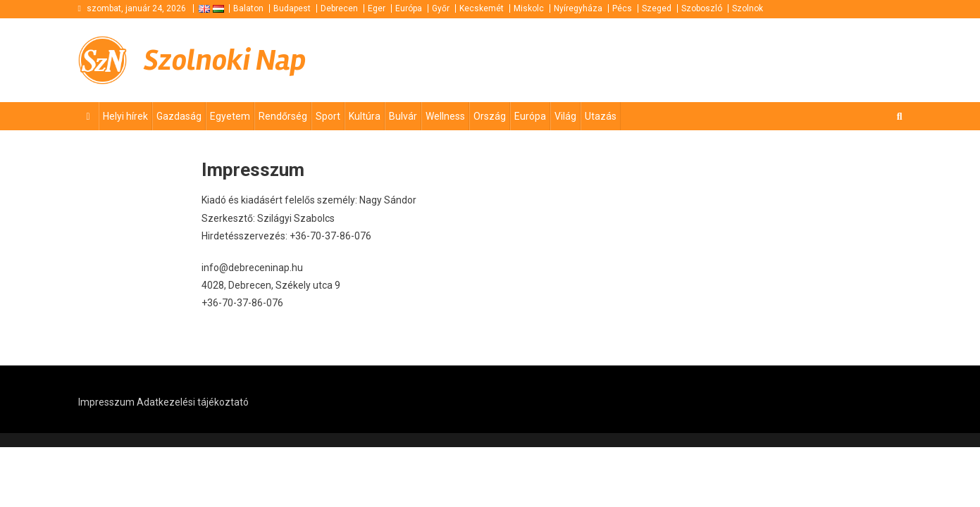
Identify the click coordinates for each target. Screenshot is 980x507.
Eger (377, 8)
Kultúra (365, 116)
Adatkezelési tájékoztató (193, 402)
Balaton (248, 8)
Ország (490, 116)
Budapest (292, 8)
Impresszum (106, 402)
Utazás (601, 116)
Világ (565, 116)
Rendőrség (283, 116)
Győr (441, 8)
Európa (409, 8)
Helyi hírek (125, 116)
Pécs (622, 8)
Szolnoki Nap (225, 60)
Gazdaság (179, 116)
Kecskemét (482, 8)
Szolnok (748, 8)
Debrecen (339, 8)
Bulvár (403, 116)
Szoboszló (702, 8)
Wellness (445, 116)
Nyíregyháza (578, 8)
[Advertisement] (733, 61)
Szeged (657, 8)
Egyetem (230, 116)
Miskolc (529, 8)
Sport (328, 116)
